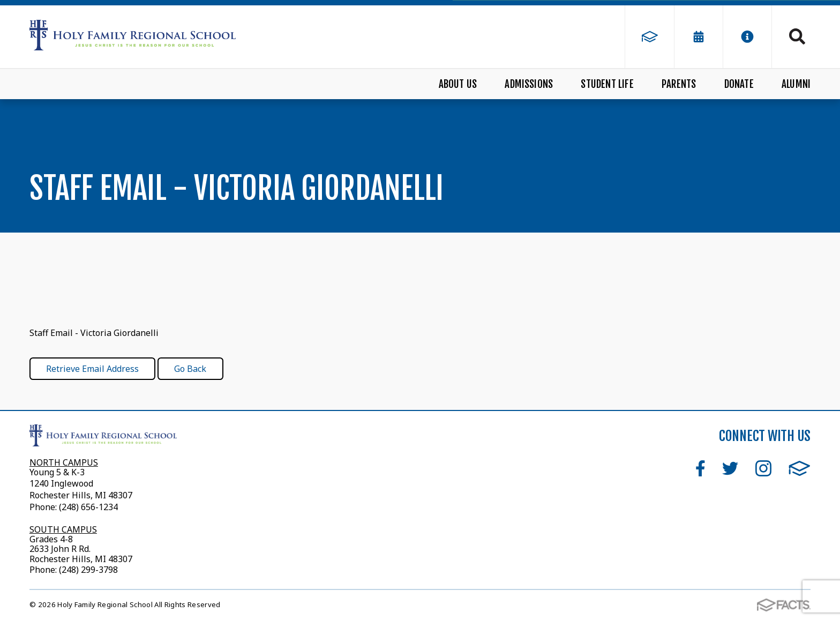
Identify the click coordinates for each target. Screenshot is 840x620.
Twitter (730, 468)
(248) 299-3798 (87, 570)
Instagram (763, 468)
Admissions (529, 84)
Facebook (700, 468)
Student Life (607, 84)
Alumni (796, 84)
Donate (739, 84)
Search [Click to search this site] (797, 36)
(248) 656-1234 (88, 507)
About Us (458, 84)
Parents (679, 84)
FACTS (800, 468)
